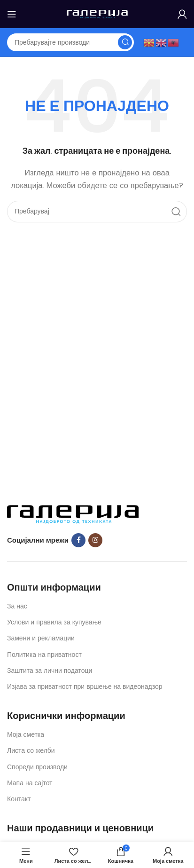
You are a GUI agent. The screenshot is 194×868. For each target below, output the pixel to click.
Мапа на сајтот (30, 783)
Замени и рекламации (41, 638)
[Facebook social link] (78, 540)
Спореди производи (37, 767)
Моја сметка (26, 735)
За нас (17, 606)
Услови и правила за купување (54, 622)
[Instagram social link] (95, 540)
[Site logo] (97, 14)
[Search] (70, 42)
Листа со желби (31, 751)
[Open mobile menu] (12, 14)
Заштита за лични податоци (50, 671)
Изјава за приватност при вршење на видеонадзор (85, 687)
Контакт (19, 799)
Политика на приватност (44, 655)
